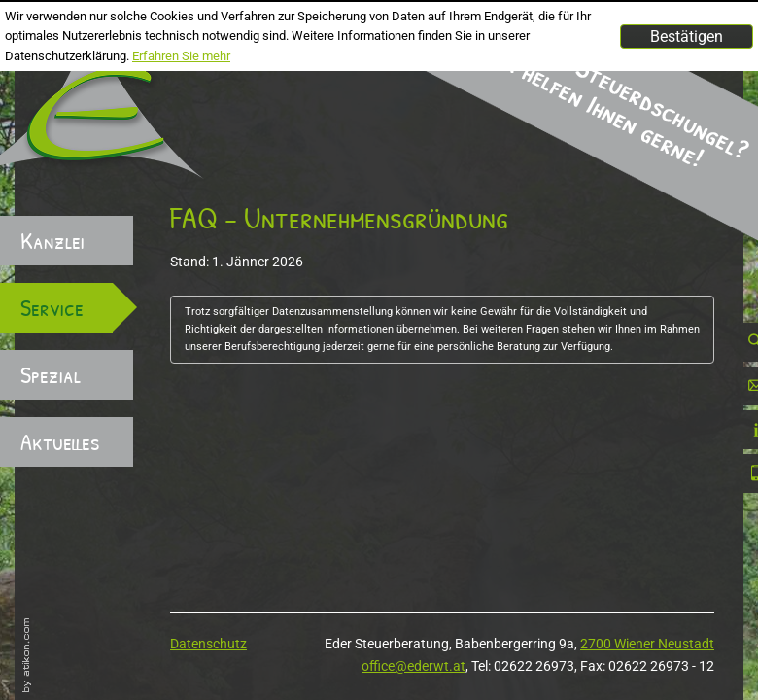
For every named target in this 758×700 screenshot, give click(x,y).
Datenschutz (208, 644)
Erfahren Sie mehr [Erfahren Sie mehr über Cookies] (181, 56)
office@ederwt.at (413, 666)
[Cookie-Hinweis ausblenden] (687, 36)
